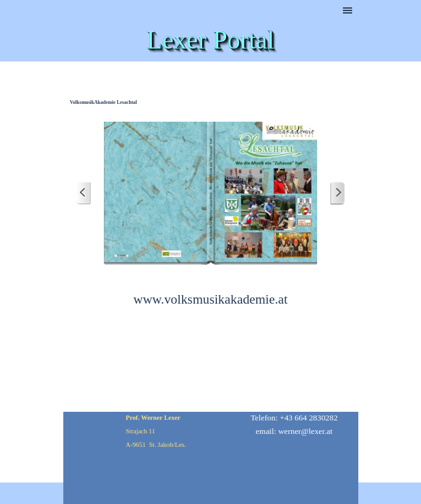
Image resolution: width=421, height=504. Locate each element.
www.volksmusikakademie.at (210, 299)
